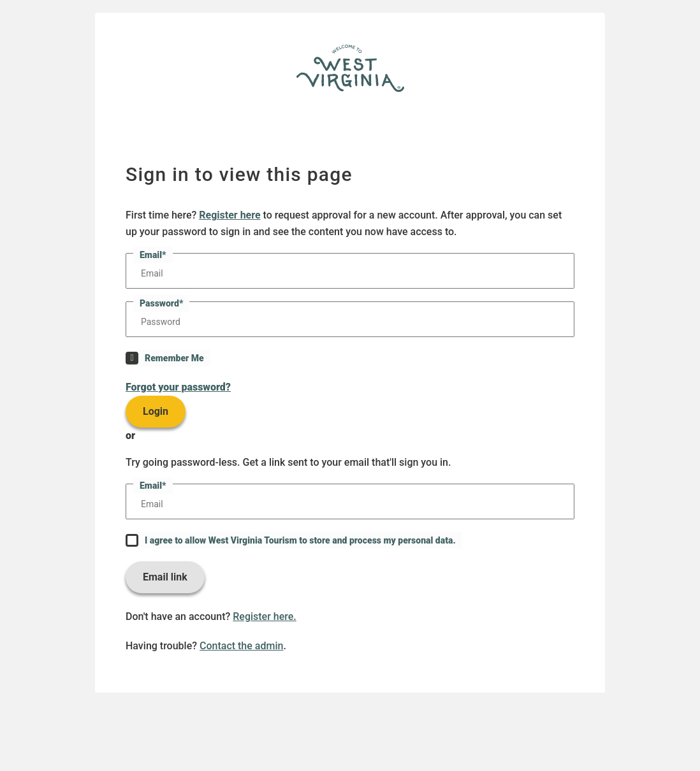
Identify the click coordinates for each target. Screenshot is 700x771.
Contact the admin (241, 646)
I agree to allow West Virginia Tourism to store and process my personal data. (300, 540)
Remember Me (174, 358)
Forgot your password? (178, 387)
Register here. (265, 616)
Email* (153, 255)
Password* (161, 303)
